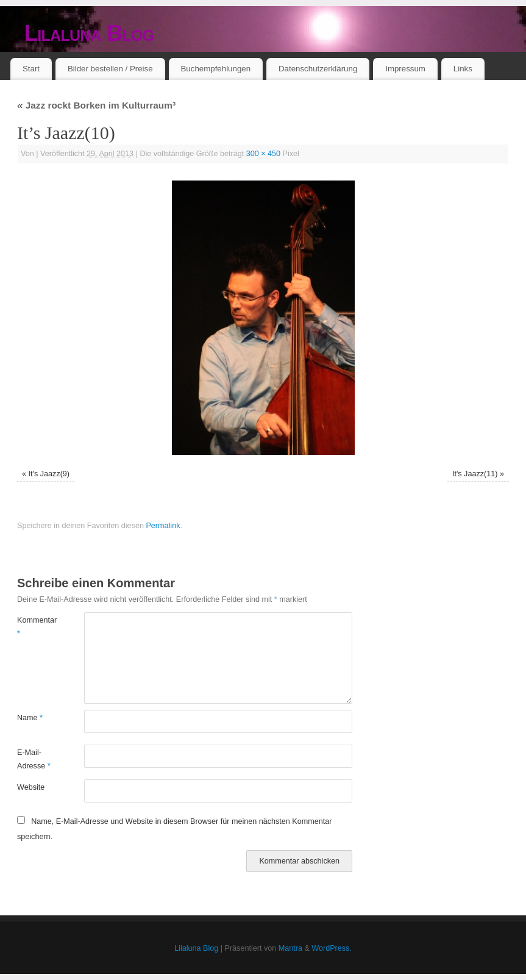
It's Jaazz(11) (475, 474)
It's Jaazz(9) (49, 474)
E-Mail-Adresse (34, 759)
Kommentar (34, 627)
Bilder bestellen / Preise (110, 69)
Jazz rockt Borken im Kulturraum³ (96, 105)
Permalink (163, 526)
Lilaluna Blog (89, 33)
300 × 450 (263, 154)
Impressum (405, 69)
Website (31, 787)
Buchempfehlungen (215, 69)
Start (31, 69)
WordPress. (332, 948)
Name (30, 718)
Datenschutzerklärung (318, 69)
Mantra (290, 948)
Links (463, 69)
